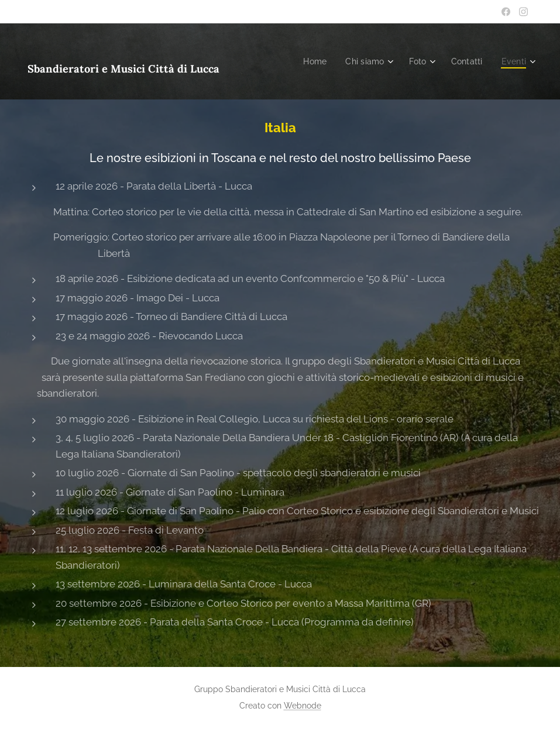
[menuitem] (310, 61)
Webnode (303, 706)
